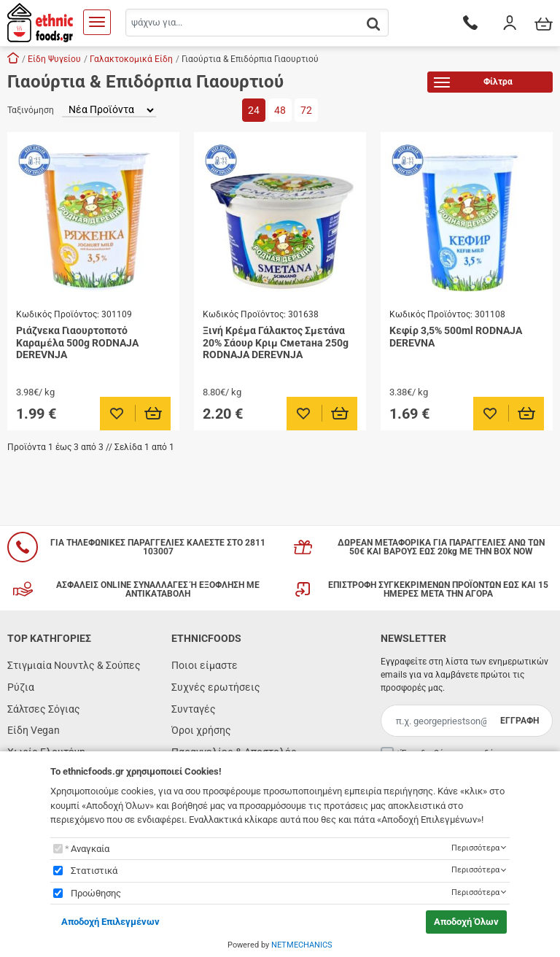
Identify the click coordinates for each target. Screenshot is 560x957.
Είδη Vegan (34, 730)
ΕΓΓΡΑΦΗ (520, 721)
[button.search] (373, 24)
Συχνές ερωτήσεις (216, 687)
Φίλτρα (473, 84)
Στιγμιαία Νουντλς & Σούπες (74, 665)
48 (280, 110)
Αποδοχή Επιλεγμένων (110, 922)
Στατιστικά (94, 871)
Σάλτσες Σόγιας (44, 709)
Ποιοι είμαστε (205, 665)
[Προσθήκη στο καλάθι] (153, 414)
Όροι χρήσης (201, 730)
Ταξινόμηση (31, 110)
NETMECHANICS (302, 945)
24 (254, 110)
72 (306, 110)
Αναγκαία (90, 849)
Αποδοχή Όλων (466, 922)
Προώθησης (96, 893)
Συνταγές (194, 709)
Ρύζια (21, 687)
